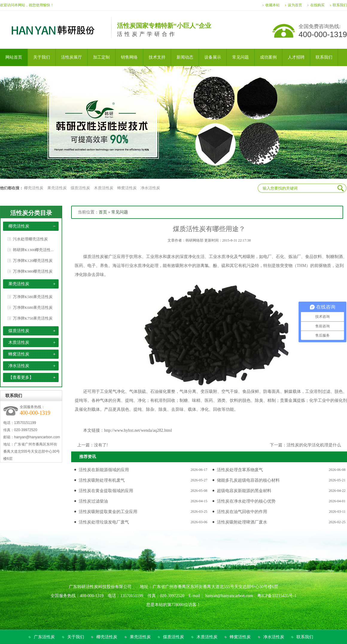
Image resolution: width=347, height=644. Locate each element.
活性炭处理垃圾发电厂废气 (104, 522)
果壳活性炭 (57, 188)
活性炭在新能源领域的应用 (104, 470)
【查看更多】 (21, 377)
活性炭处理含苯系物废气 (240, 470)
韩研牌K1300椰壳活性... (33, 250)
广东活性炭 (44, 637)
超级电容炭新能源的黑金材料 (244, 491)
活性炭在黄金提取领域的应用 (106, 491)
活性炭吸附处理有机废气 (102, 480)
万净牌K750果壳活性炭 (33, 318)
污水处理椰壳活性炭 (30, 239)
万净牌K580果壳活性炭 (33, 297)
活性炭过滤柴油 (93, 501)
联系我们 (340, 5)
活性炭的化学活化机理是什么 (314, 445)
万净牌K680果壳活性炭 (33, 307)
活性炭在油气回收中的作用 (242, 512)
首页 (103, 212)
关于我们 (76, 637)
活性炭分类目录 (31, 213)
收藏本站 (273, 5)
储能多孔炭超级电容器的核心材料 (248, 480)
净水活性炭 (150, 188)
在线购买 (317, 5)
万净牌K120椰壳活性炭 (33, 261)
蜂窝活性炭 (127, 188)
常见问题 (120, 212)
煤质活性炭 (80, 188)
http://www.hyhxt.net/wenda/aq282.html (138, 430)
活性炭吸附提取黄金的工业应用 (108, 512)
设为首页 (295, 5)
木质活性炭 (104, 188)
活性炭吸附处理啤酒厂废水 (242, 522)
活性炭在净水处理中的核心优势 (246, 501)
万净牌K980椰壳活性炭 (33, 271)
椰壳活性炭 (34, 188)
